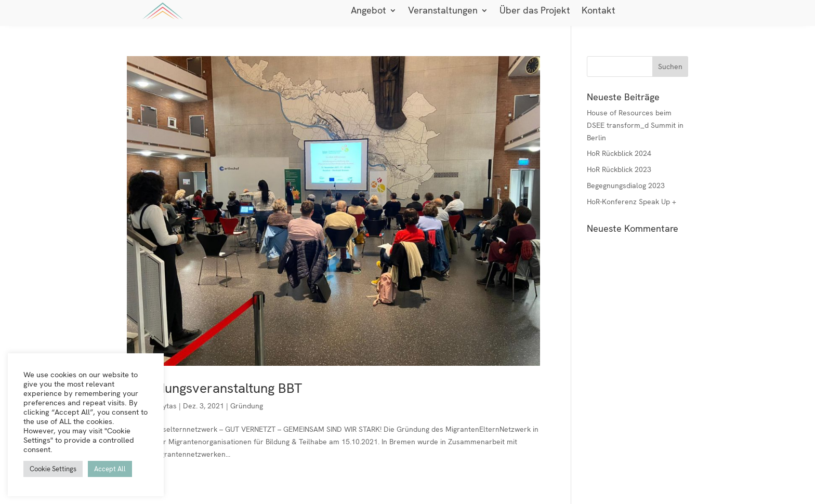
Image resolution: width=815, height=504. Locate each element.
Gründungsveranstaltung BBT (214, 388)
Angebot (369, 11)
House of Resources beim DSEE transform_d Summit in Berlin (635, 125)
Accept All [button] (110, 469)
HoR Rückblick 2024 (619, 153)
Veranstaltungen (443, 11)
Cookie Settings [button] (53, 469)
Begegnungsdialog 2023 (626, 185)
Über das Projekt (535, 11)
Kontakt (599, 11)
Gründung (247, 406)
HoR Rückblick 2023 (619, 169)
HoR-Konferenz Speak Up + (632, 202)
